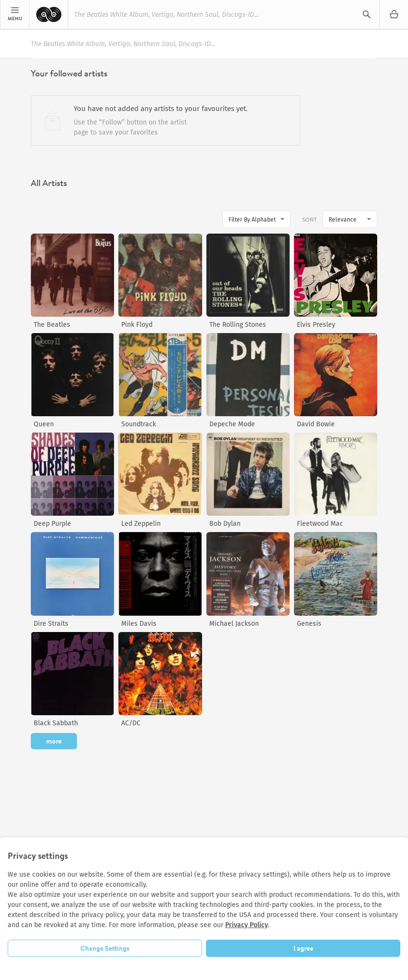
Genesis (309, 624)
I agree (303, 948)
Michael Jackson (234, 624)
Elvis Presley (316, 325)
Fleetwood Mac (320, 524)
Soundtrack (139, 424)
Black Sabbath (56, 723)
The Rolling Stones (238, 325)
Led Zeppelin (141, 524)
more (54, 741)
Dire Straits (51, 624)
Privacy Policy (247, 925)
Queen (44, 424)
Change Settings (105, 948)
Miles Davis (139, 624)
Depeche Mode (232, 424)
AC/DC (131, 723)
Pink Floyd (137, 325)
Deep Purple (52, 524)
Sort (309, 219)
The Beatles (52, 325)
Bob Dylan (225, 524)
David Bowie (316, 424)
